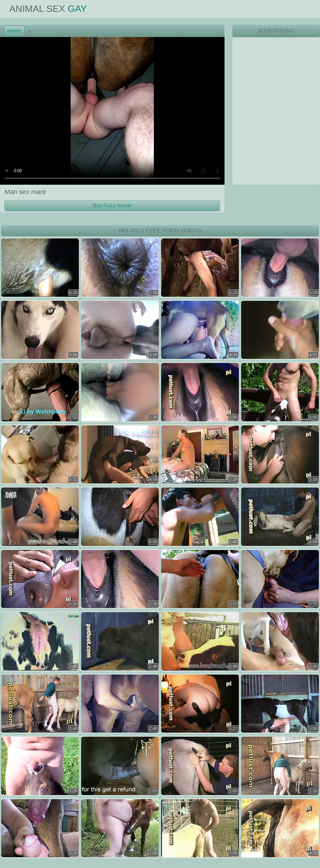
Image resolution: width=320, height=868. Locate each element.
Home (14, 31)
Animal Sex (48, 9)
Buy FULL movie (112, 206)
